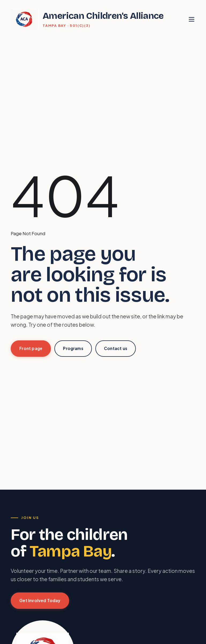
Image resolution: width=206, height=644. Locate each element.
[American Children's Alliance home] (87, 19)
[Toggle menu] (192, 19)
